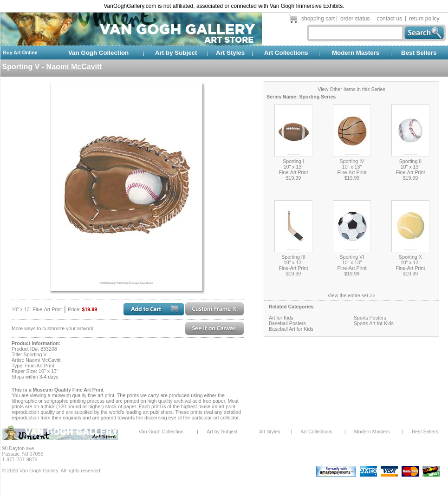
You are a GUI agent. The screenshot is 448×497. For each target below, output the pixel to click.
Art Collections (286, 53)
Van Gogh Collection (98, 53)
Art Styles (230, 53)
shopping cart (318, 19)
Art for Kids (281, 318)
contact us (389, 19)
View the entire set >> (352, 295)
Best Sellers (419, 53)
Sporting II (411, 161)
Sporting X (410, 257)
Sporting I (293, 161)
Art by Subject (176, 53)
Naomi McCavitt (74, 67)
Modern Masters (356, 53)
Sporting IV (352, 161)
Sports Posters (370, 318)
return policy (424, 19)
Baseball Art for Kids (291, 329)
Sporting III (293, 257)
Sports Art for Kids (374, 323)
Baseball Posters (287, 323)
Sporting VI (352, 257)
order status (355, 19)
